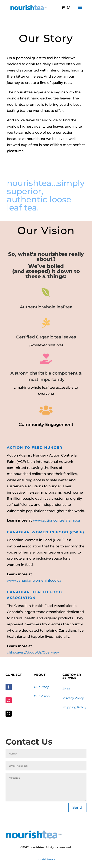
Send (77, 807)
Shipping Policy (74, 707)
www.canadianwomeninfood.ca (34, 581)
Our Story (41, 687)
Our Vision (42, 696)
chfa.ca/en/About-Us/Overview (33, 652)
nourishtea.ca (46, 859)
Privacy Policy (73, 698)
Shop (66, 689)
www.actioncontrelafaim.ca (56, 520)
